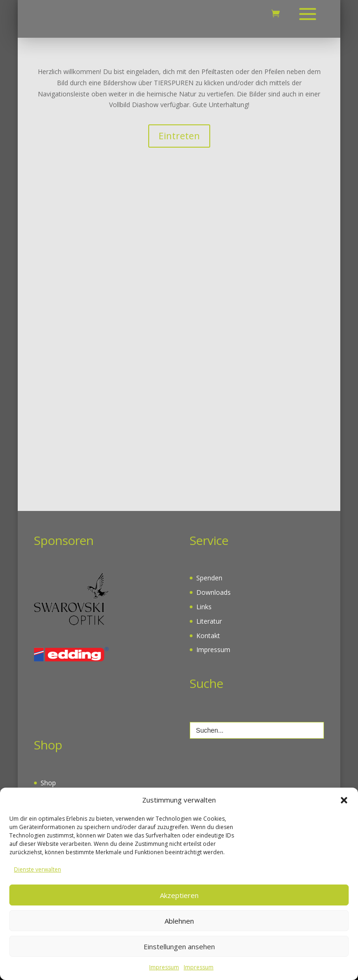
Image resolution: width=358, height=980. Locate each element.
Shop (48, 783)
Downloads (213, 592)
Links (204, 607)
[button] (344, 800)
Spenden (209, 578)
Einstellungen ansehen (179, 946)
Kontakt (208, 636)
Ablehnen (179, 921)
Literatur (209, 621)
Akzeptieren (179, 895)
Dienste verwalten (38, 869)
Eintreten (179, 136)
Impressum (164, 967)
